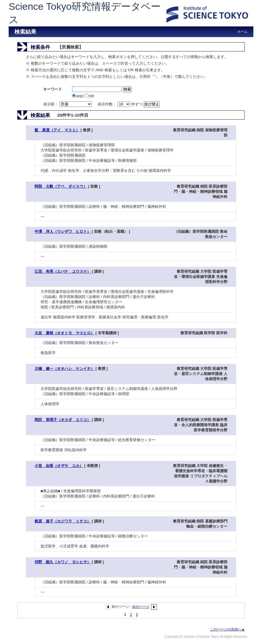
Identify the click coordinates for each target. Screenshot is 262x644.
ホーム (242, 32)
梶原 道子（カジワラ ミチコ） (63, 521)
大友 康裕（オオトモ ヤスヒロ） (64, 333)
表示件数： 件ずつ (121, 104)
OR (89, 96)
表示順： (68, 104)
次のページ (141, 607)
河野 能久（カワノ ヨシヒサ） (63, 562)
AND (78, 96)
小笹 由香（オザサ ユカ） (59, 466)
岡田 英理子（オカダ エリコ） (63, 420)
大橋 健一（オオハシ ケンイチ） (64, 369)
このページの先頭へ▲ (227, 629)
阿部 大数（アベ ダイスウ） (61, 186)
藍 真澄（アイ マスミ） (57, 130)
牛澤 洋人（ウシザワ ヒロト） (63, 231)
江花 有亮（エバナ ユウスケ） (63, 271)
